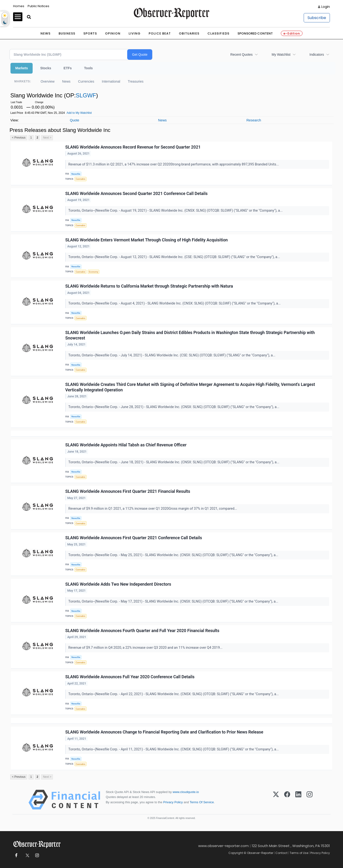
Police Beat (160, 33)
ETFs (68, 68)
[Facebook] (287, 800)
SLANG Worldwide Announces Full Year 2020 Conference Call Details (130, 677)
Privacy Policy (173, 802)
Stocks (46, 68)
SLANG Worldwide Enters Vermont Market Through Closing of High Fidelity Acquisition (146, 240)
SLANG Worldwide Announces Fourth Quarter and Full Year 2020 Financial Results (142, 631)
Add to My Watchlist (79, 113)
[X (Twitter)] (276, 800)
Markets (22, 68)
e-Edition (292, 33)
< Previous (19, 138)
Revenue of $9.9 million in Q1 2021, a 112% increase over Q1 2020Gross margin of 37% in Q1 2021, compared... (153, 509)
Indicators (317, 55)
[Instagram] (310, 800)
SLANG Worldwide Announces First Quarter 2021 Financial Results (128, 491)
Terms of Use (299, 853)
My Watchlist (281, 55)
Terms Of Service (202, 802)
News (45, 33)
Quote (74, 120)
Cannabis (81, 179)
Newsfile (76, 174)
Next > (47, 138)
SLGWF (86, 95)
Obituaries (189, 33)
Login (326, 7)
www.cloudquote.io (186, 792)
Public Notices (38, 6)
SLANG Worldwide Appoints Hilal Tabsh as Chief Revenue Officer (126, 445)
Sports (90, 33)
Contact (281, 853)
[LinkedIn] (298, 800)
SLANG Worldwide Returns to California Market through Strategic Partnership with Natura (149, 286)
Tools (88, 68)
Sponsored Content (255, 33)
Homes (19, 6)
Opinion (113, 33)
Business (67, 33)
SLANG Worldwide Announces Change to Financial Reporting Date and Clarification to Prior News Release (164, 732)
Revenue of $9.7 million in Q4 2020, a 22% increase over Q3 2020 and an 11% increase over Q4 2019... (146, 648)
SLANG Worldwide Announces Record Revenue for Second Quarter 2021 (133, 147)
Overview (47, 81)
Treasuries (136, 81)
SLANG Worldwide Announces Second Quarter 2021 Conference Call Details (136, 194)
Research (254, 120)
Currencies (86, 81)
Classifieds (218, 33)
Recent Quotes (241, 55)
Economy (94, 272)
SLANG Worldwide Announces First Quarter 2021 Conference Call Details (134, 538)
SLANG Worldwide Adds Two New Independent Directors (118, 584)
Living (135, 33)
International (111, 81)
